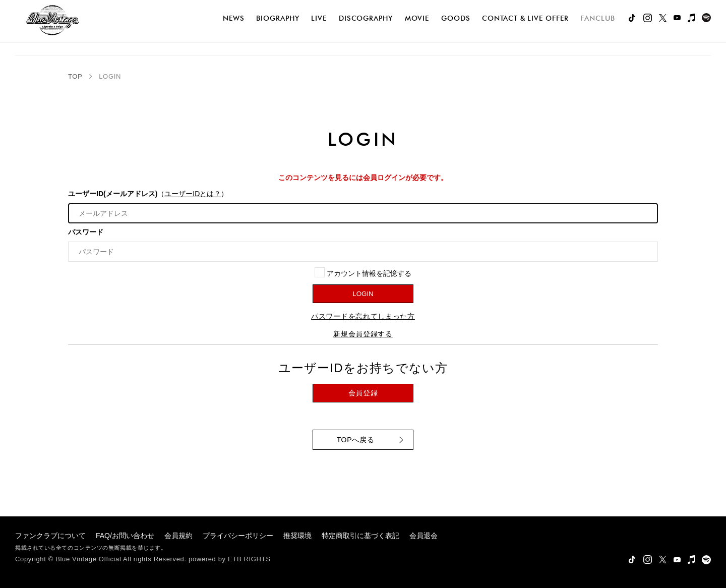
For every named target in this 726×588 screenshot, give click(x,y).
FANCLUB (597, 18)
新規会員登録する (363, 334)
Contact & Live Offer (525, 18)
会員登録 (363, 393)
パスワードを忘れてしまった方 (363, 316)
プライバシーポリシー (238, 536)
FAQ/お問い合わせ (125, 536)
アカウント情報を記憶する (363, 272)
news (234, 18)
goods (456, 18)
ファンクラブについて (50, 536)
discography (366, 18)
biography (278, 18)
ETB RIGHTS (249, 559)
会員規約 (178, 536)
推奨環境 (297, 536)
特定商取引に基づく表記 (360, 536)
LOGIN (363, 294)
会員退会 (423, 536)
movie (417, 18)
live (319, 18)
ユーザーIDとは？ (193, 194)
